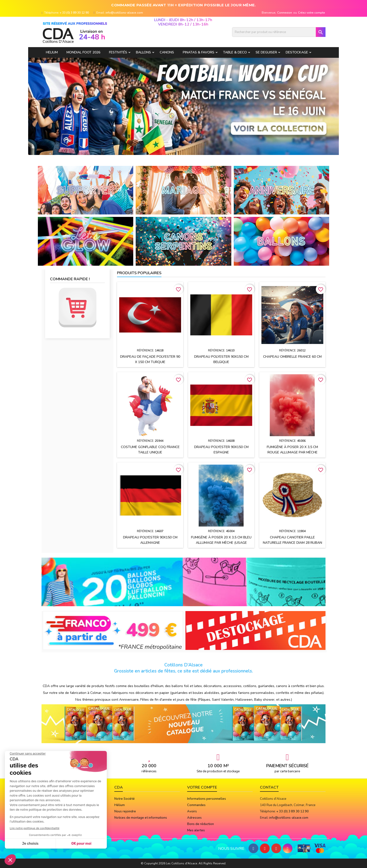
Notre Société (125, 799)
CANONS (167, 52)
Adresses (194, 818)
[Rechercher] (279, 32)
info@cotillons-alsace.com (124, 13)
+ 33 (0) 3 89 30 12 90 (74, 13)
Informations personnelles (207, 799)
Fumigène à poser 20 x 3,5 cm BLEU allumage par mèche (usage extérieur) (221, 543)
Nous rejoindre (125, 811)
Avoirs (192, 811)
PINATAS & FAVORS (199, 52)
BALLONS (143, 52)
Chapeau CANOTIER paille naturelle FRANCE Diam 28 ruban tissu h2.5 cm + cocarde (292, 543)
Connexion (285, 13)
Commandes (196, 805)
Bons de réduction (200, 824)
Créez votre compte (312, 13)
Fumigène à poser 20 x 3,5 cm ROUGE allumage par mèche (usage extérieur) (292, 452)
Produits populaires (139, 273)
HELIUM (52, 52)
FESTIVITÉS (118, 52)
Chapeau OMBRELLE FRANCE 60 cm (292, 357)
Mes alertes (196, 830)
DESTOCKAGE (297, 52)
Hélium (120, 805)
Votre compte (202, 787)
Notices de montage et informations (141, 818)
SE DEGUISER (266, 52)
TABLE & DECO (235, 52)
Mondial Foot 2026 (83, 52)
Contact (269, 787)
